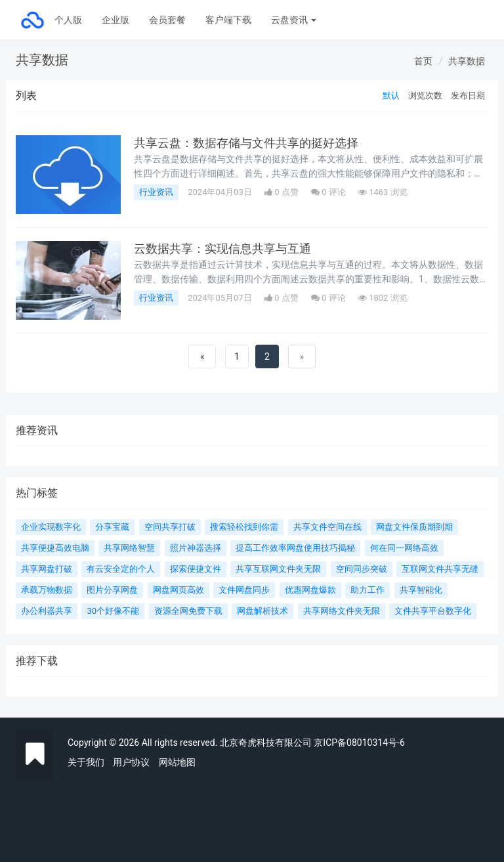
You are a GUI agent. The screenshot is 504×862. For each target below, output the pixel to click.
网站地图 (177, 762)
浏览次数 (425, 96)
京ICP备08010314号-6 (359, 743)
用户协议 (131, 762)
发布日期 (468, 96)
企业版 (115, 20)
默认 (391, 96)
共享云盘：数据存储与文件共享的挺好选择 (246, 143)
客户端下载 (228, 20)
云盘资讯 (294, 20)
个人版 (68, 20)
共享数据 (467, 61)
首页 (423, 61)
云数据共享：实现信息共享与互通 (222, 249)
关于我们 (86, 762)
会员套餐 (167, 20)
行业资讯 (156, 192)
